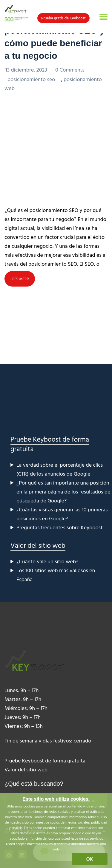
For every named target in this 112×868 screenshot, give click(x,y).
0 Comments (70, 70)
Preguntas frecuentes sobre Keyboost (60, 527)
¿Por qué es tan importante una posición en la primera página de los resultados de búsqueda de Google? (63, 492)
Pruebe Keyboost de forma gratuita (50, 444)
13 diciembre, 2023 (27, 70)
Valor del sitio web (38, 545)
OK (90, 859)
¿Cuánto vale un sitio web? (47, 561)
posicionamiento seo (31, 79)
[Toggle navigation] (103, 17)
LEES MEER (20, 279)
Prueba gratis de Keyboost (63, 18)
